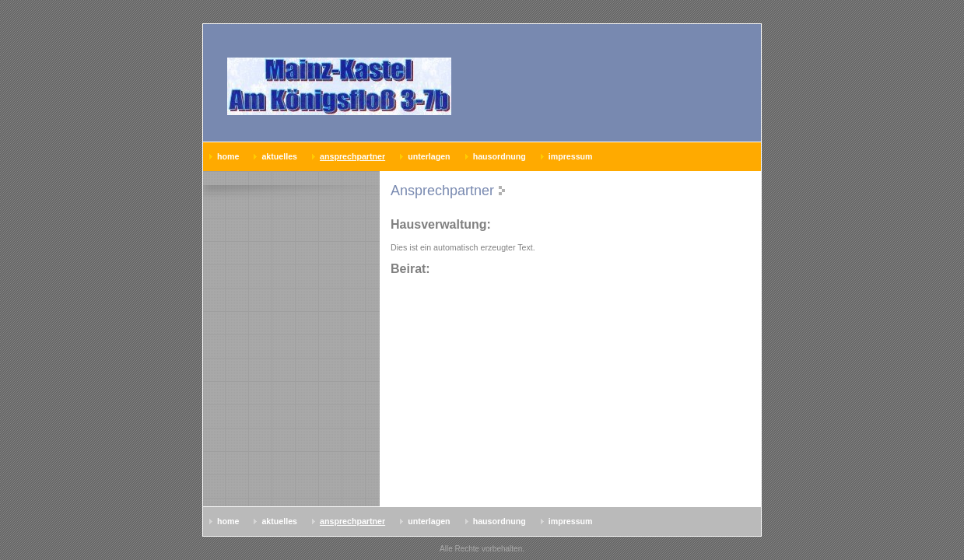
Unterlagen (429, 156)
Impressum (571, 156)
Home (228, 156)
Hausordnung (500, 156)
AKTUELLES (279, 156)
